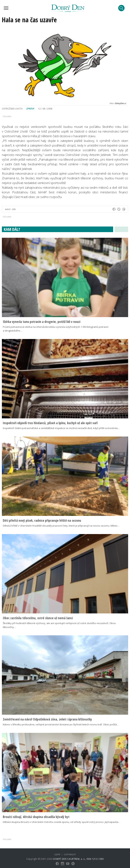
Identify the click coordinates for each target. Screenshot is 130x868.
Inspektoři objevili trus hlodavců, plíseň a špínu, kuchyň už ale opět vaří (50, 423)
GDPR (57, 854)
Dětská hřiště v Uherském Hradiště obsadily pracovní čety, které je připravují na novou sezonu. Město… (61, 526)
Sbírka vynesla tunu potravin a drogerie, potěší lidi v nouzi (42, 322)
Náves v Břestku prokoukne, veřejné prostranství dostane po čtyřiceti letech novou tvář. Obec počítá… (61, 724)
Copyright (70, 854)
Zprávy (30, 109)
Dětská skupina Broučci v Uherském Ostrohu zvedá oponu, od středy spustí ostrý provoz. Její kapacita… (62, 822)
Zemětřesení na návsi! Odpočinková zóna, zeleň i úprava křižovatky (47, 719)
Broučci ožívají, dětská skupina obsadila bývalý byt (36, 817)
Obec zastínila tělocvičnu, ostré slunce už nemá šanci (38, 618)
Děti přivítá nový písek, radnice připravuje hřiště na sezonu (42, 520)
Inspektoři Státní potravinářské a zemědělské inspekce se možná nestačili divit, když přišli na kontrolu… (61, 428)
